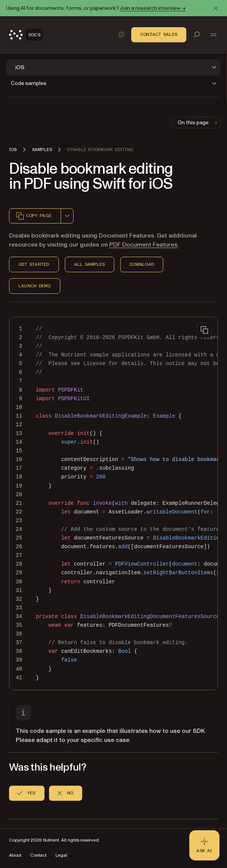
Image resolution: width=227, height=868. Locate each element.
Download (142, 264)
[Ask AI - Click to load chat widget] (204, 845)
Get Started (34, 264)
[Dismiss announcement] (216, 8)
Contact (38, 855)
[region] (114, 503)
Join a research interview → (153, 8)
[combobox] (67, 216)
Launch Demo (35, 286)
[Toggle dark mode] (121, 34)
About (15, 855)
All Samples (90, 264)
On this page (198, 123)
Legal (61, 855)
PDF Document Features (143, 245)
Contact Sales (159, 34)
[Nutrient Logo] (26, 35)
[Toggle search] (197, 34)
